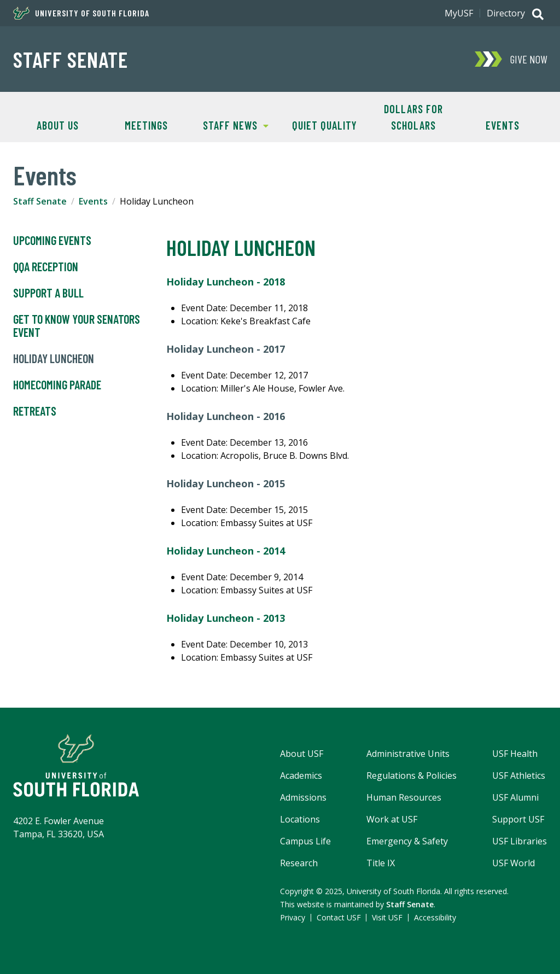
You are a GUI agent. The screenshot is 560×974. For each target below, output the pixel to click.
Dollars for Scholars (413, 117)
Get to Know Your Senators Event (77, 326)
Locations (300, 819)
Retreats (35, 411)
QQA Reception (46, 267)
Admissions (303, 797)
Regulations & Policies (412, 775)
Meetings (146, 125)
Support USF (518, 819)
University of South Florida (81, 13)
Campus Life (305, 841)
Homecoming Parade (57, 385)
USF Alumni (515, 797)
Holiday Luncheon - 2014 (226, 551)
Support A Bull (48, 293)
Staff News (229, 124)
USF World (514, 863)
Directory (506, 13)
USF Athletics (519, 775)
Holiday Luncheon (54, 359)
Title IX (381, 863)
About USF (302, 754)
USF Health (515, 754)
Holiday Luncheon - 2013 (226, 618)
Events (503, 125)
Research (299, 863)
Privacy (293, 917)
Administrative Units (408, 754)
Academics (301, 775)
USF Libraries (520, 841)
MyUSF (459, 13)
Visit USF (387, 917)
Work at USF (392, 819)
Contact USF (339, 917)
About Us (58, 125)
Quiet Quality (325, 125)
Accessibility (435, 917)
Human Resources (404, 797)
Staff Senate (71, 59)
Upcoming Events (52, 241)
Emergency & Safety (407, 841)
